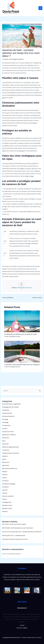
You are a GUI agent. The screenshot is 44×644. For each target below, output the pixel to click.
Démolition (6, 438)
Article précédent (7, 298)
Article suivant (38, 298)
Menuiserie (6, 465)
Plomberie (5, 481)
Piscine (4, 478)
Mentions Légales (22, 628)
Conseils (5, 429)
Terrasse (5, 493)
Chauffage (5, 422)
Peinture (5, 475)
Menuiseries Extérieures (10, 468)
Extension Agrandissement (10, 447)
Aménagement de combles (10, 407)
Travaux (4, 499)
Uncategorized (7, 502)
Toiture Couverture (8, 496)
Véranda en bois (7, 508)
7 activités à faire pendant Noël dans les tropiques (22, 365)
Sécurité (5, 490)
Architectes (6, 410)
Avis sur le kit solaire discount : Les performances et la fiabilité (22, 532)
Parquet (5, 472)
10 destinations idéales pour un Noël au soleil (20, 334)
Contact (22, 625)
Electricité (5, 444)
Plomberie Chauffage (9, 484)
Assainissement (7, 413)
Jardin (4, 459)
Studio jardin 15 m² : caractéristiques (14, 535)
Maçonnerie (6, 462)
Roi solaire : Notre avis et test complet (14, 524)
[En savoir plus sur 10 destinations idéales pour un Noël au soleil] (22, 321)
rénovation (5, 487)
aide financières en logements (11, 404)
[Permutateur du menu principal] (40, 8)
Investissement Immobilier (11, 453)
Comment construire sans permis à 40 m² (15, 539)
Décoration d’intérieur (9, 435)
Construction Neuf (8, 432)
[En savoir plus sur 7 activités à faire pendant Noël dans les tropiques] (22, 351)
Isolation (5, 456)
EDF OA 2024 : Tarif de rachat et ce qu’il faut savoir (18, 528)
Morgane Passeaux (25, 288)
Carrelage (5, 419)
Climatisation (6, 425)
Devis (4, 441)
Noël (19, 138)
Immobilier (6, 450)
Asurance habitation (8, 416)
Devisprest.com (22, 608)
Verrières (5, 511)
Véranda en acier (7, 505)
